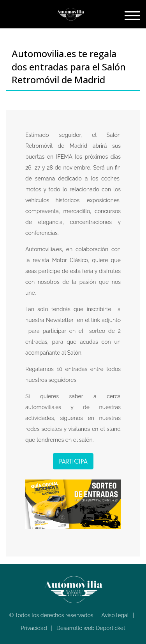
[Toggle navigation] (132, 16)
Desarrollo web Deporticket (91, 628)
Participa (73, 461)
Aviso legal (115, 615)
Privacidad (34, 628)
